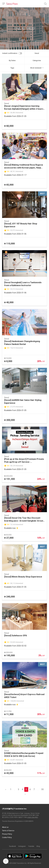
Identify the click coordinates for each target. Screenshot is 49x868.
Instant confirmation (10, 53)
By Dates (12, 60)
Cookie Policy (7, 837)
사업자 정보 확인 (33, 817)
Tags (12, 68)
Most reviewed (36, 68)
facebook (12, 846)
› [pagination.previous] (25, 794)
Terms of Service (8, 831)
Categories (37, 60)
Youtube (31, 846)
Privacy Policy (7, 834)
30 (42, 789)
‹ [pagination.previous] (6, 789)
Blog (38, 846)
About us (5, 827)
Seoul (37, 53)
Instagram (22, 846)
